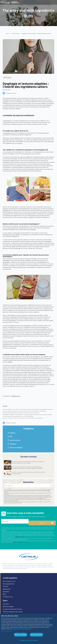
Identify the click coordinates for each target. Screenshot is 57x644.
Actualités (6, 591)
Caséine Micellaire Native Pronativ (30, 370)
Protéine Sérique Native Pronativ (18, 374)
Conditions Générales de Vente (12, 609)
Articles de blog (15, 33)
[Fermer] (55, 616)
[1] (8, 103)
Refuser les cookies (21, 635)
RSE (11, 436)
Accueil (7, 33)
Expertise (13, 433)
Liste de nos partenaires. (7, 631)
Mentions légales (8, 606)
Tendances (13, 444)
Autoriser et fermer (36, 635)
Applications (7, 589)
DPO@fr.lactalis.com (42, 498)
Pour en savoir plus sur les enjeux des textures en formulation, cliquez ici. (28, 385)
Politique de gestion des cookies (13, 612)
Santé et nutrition (15, 440)
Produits (6, 586)
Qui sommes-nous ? (9, 581)
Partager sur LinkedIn (11, 93)
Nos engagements (9, 584)
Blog (4, 594)
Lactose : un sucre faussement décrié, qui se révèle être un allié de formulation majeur (29, 473)
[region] (29, 629)
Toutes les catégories (16, 448)
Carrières (6, 604)
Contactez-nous (8, 597)
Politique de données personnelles (15, 503)
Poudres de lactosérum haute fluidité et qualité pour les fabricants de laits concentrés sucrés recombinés (28, 462)
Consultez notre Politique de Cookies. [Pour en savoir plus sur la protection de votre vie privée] (22, 629)
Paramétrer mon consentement (28, 640)
